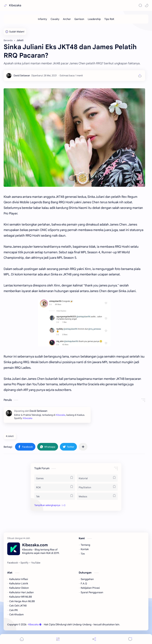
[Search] (140, 5)
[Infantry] (42, 19)
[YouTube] (36, 563)
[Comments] (130, 639)
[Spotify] (24, 563)
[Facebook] (13, 563)
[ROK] (55, 487)
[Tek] (55, 496)
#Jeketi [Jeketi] (10, 436)
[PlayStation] (97, 487)
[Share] (94, 639)
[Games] (55, 478)
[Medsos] (97, 496)
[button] (147, 5)
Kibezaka (15, 5)
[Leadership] (94, 19)
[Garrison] (79, 19)
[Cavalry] (55, 19)
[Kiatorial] (97, 478)
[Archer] (67, 19)
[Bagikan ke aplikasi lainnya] (83, 447)
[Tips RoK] (109, 19)
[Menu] (58, 639)
